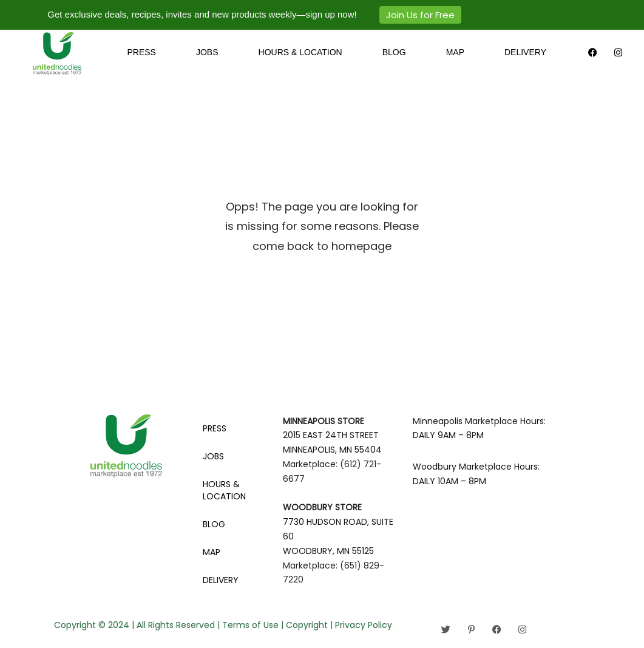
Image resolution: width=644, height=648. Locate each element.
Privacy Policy (364, 625)
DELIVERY (525, 52)
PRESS (141, 52)
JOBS (207, 52)
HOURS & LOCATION (300, 52)
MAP (455, 52)
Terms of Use (250, 625)
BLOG (394, 52)
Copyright (307, 625)
